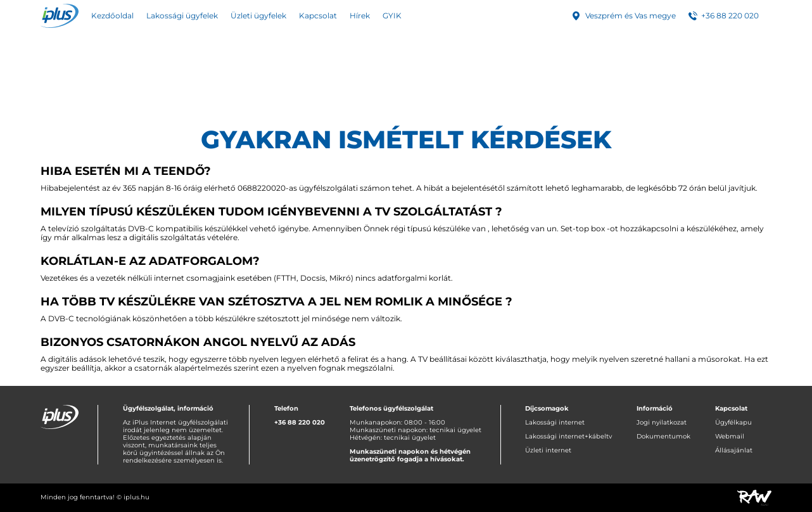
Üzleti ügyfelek (258, 16)
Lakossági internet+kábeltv (568, 436)
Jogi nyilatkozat (662, 422)
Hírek (360, 16)
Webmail (730, 436)
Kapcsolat (318, 16)
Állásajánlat (734, 450)
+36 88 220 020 (730, 16)
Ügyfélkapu (733, 422)
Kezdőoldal (112, 16)
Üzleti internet (548, 450)
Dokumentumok (663, 436)
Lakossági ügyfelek (182, 16)
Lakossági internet (555, 422)
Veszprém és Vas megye (631, 16)
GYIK (392, 16)
